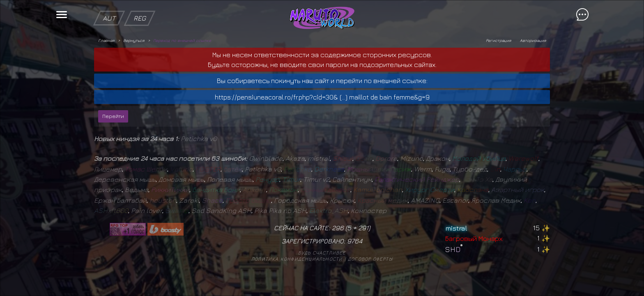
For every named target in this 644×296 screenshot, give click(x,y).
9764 (355, 241)
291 (363, 228)
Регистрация (498, 40)
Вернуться (134, 40)
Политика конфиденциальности (297, 259)
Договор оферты (370, 259)
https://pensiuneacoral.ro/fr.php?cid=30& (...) (281, 97)
